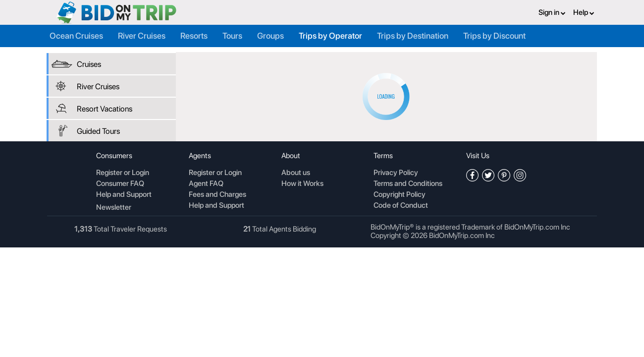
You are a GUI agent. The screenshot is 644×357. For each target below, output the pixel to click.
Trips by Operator (330, 36)
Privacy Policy (396, 173)
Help (584, 12)
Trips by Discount (494, 36)
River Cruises (142, 36)
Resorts (194, 36)
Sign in (552, 12)
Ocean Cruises (76, 36)
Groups (270, 36)
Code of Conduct (401, 206)
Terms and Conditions (408, 184)
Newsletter (114, 207)
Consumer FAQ (120, 184)
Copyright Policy (400, 195)
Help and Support (124, 195)
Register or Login (123, 173)
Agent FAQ (206, 184)
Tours (232, 36)
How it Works (302, 184)
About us (296, 173)
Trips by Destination (413, 36)
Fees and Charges (217, 195)
